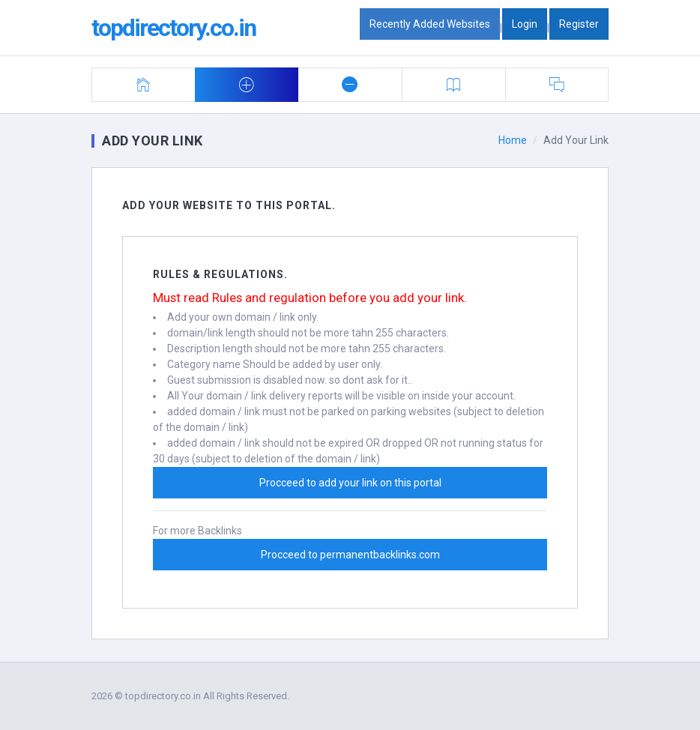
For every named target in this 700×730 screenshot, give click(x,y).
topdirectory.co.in (174, 28)
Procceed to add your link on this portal (350, 483)
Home (513, 140)
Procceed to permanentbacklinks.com (350, 555)
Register (579, 24)
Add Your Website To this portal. (229, 205)
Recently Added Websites (430, 24)
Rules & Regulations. (220, 274)
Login (525, 24)
